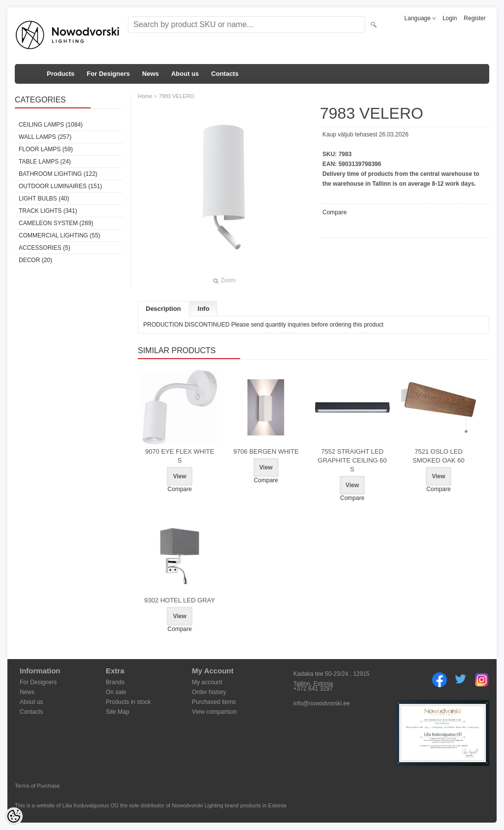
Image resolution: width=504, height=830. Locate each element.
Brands (115, 682)
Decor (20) (35, 260)
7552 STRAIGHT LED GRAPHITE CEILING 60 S (352, 460)
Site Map (117, 712)
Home (145, 96)
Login (450, 18)
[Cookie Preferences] (14, 816)
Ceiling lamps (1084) (51, 125)
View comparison (214, 712)
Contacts (225, 74)
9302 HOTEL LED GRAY (180, 600)
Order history (209, 692)
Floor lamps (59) (46, 149)
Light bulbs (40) (44, 199)
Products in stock (128, 702)
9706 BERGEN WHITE (266, 451)
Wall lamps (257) (45, 137)
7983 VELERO (177, 96)
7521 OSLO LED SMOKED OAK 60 (438, 456)
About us (185, 74)
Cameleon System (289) (56, 223)
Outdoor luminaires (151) (60, 186)
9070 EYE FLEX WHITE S (180, 456)
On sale (116, 692)
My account (207, 682)
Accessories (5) (45, 248)
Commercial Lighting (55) (60, 235)
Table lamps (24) (45, 162)
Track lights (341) (48, 211)
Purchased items (214, 702)
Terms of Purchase (37, 786)
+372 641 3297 (313, 689)
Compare (334, 212)
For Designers (108, 74)
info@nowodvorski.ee (322, 703)
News (151, 74)
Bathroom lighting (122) (58, 174)
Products (61, 74)
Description (163, 309)
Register (475, 18)
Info (204, 309)
